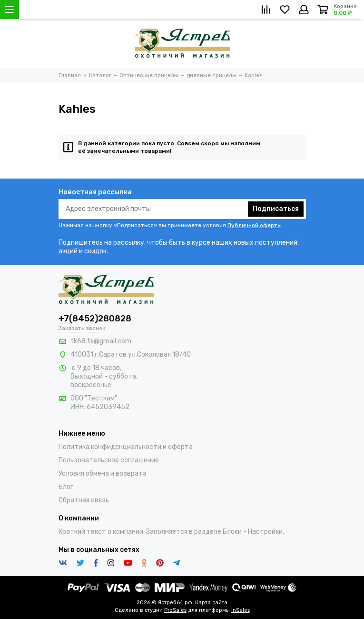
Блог (66, 487)
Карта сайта (211, 603)
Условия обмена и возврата (103, 474)
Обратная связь (84, 500)
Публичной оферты (255, 225)
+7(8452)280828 (95, 319)
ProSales (175, 610)
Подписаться (276, 209)
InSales (241, 610)
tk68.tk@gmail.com (101, 341)
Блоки (232, 532)
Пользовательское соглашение (109, 460)
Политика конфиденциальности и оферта (126, 447)
